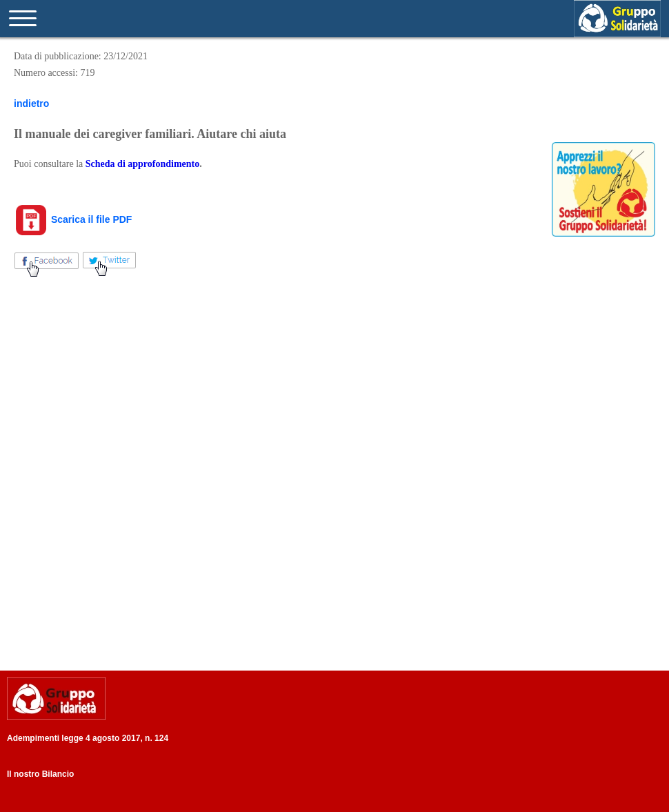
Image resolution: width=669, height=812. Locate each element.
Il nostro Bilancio (40, 774)
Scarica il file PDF (73, 219)
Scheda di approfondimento (142, 164)
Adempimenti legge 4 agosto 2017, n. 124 (88, 738)
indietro (31, 103)
